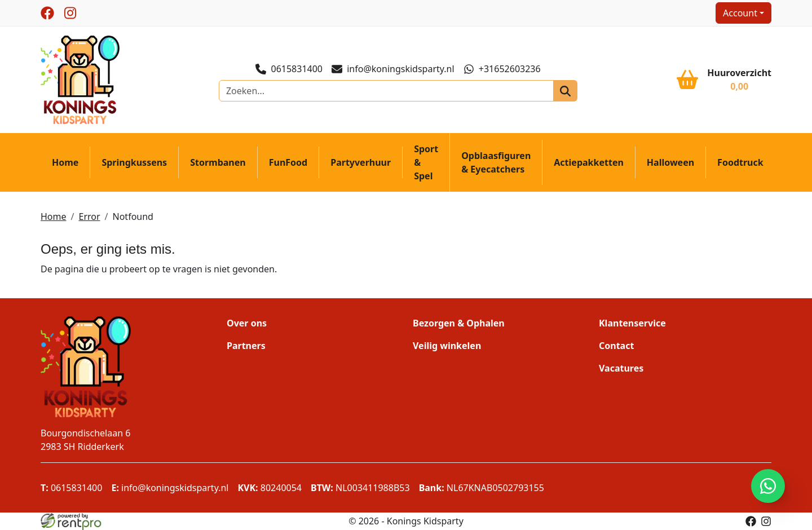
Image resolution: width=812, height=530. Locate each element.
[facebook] (47, 13)
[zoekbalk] (386, 91)
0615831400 (289, 69)
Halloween (670, 162)
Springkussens (134, 162)
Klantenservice (632, 323)
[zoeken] (565, 91)
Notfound (133, 217)
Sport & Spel (426, 162)
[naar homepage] (80, 79)
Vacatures (621, 368)
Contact (616, 346)
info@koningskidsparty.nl (393, 69)
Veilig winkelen (447, 346)
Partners (246, 346)
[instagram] (70, 13)
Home (65, 162)
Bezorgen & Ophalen (459, 323)
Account (740, 13)
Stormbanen (218, 162)
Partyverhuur (361, 162)
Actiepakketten (589, 162)
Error (89, 217)
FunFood (288, 162)
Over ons (247, 323)
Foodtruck (740, 162)
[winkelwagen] (724, 79)
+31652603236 (502, 69)
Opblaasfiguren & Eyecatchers (496, 162)
